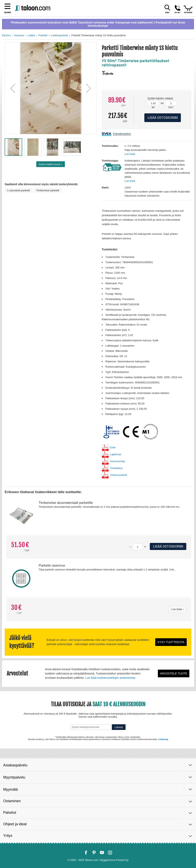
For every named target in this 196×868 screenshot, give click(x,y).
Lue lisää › (177, 609)
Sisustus (19, 35)
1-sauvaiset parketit (18, 190)
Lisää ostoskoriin (168, 546)
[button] (13, 88)
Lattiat (31, 35)
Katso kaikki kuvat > (51, 164)
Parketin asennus (52, 565)
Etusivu (6, 35)
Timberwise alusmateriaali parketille (66, 503)
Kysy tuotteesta (171, 642)
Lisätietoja (163, 739)
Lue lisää (130, 154)
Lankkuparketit (59, 35)
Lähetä (119, 727)
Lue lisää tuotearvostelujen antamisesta (110, 678)
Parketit (43, 35)
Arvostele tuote (174, 673)
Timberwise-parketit (48, 190)
